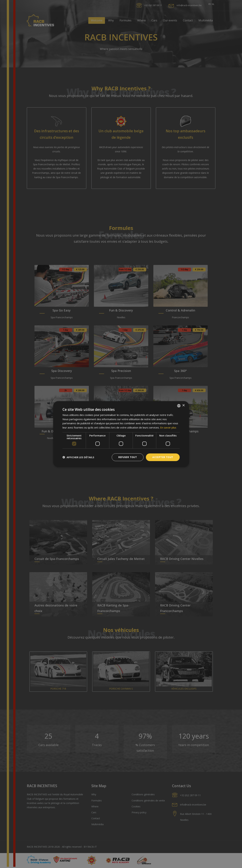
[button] (78, 457)
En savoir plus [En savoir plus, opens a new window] (168, 427)
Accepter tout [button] (163, 457)
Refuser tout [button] (128, 457)
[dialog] (121, 434)
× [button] (183, 405)
